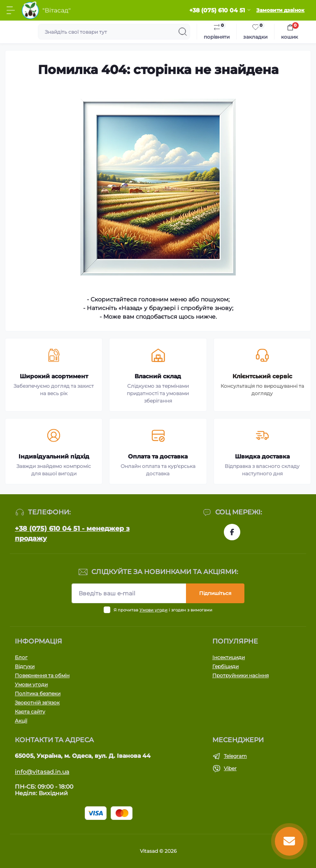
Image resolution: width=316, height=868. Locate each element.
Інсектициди (229, 657)
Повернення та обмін (42, 675)
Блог (21, 657)
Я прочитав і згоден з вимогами (163, 610)
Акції (21, 721)
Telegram (235, 756)
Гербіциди (225, 666)
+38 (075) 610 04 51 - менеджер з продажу (72, 534)
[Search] (183, 32)
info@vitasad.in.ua (42, 772)
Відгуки (25, 666)
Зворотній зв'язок (37, 703)
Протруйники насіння (240, 675)
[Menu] (11, 10)
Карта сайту (30, 712)
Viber (230, 768)
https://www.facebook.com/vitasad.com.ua (232, 532)
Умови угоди (153, 610)
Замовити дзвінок (280, 10)
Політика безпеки (38, 693)
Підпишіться (215, 593)
